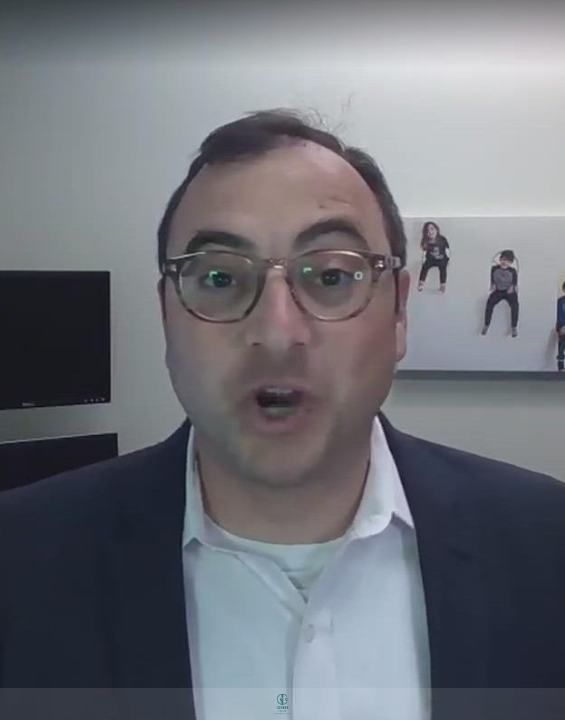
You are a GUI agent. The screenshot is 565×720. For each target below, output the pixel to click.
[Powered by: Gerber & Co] (282, 704)
